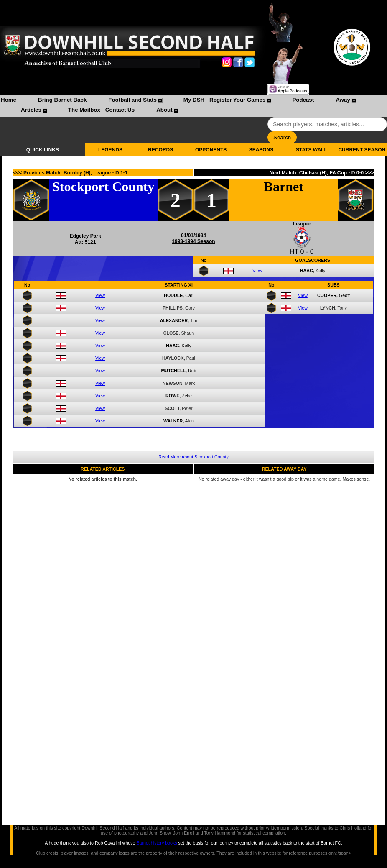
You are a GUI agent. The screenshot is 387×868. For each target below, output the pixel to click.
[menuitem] (9, 101)
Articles (31, 110)
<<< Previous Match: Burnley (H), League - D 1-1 (71, 173)
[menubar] (193, 106)
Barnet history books (157, 843)
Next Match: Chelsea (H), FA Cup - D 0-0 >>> (321, 173)
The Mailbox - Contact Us (101, 110)
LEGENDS (110, 150)
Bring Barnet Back (62, 100)
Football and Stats (132, 100)
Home (9, 100)
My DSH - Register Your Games (225, 100)
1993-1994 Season (193, 241)
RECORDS (160, 150)
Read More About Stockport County (193, 457)
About (164, 110)
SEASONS (261, 150)
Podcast (303, 100)
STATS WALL (312, 150)
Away (343, 100)
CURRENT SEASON (362, 150)
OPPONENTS (211, 150)
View (257, 271)
